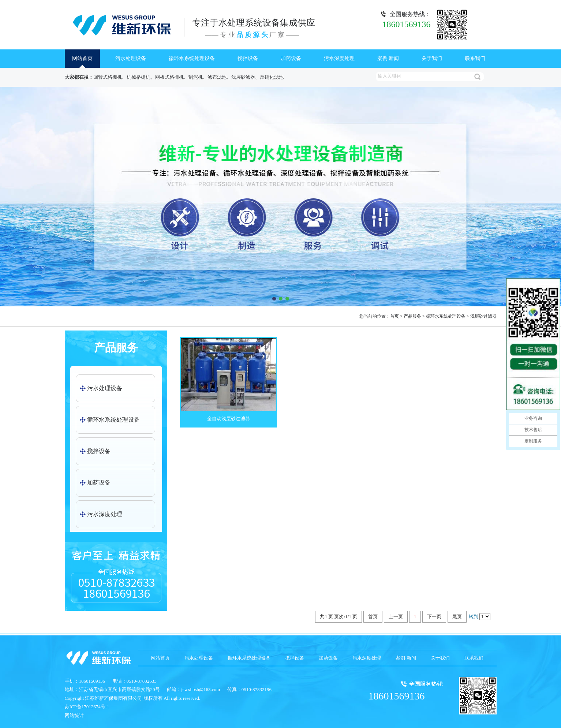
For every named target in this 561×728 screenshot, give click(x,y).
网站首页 (82, 58)
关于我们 (432, 58)
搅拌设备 (248, 58)
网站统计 (74, 715)
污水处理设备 (131, 58)
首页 (394, 316)
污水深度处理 (339, 58)
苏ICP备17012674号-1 (87, 707)
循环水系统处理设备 (192, 58)
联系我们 (475, 58)
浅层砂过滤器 (483, 316)
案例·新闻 (388, 58)
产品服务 (412, 316)
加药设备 (291, 58)
